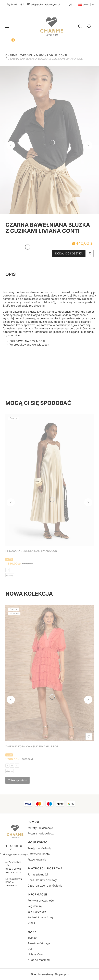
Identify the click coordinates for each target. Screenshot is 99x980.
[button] (7, 27)
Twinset (32, 938)
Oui (30, 949)
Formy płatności (38, 874)
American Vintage (39, 943)
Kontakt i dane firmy (40, 917)
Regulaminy (35, 906)
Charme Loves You (19, 55)
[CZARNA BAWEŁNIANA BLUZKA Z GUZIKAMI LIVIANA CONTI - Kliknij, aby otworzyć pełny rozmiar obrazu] (49, 140)
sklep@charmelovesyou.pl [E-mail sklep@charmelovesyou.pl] (45, 4)
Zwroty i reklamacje (40, 828)
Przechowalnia (37, 859)
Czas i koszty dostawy (42, 880)
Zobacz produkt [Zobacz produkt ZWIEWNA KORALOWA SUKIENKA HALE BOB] (17, 780)
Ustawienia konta (39, 854)
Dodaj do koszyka (69, 253)
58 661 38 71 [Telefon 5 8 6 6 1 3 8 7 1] (18, 4)
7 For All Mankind (39, 960)
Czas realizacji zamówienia (45, 886)
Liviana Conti (57, 55)
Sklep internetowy (48, 974)
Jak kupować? (37, 912)
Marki (40, 55)
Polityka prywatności (41, 901)
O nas (31, 923)
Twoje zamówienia (39, 848)
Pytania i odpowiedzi (41, 833)
